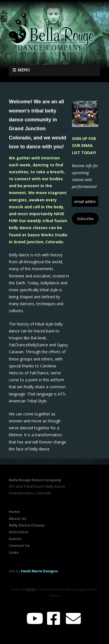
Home (14, 512)
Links (14, 552)
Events (15, 539)
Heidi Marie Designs (39, 571)
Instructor (19, 532)
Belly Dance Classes (27, 525)
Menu (24, 70)
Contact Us (19, 545)
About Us (18, 518)
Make (31, 589)
